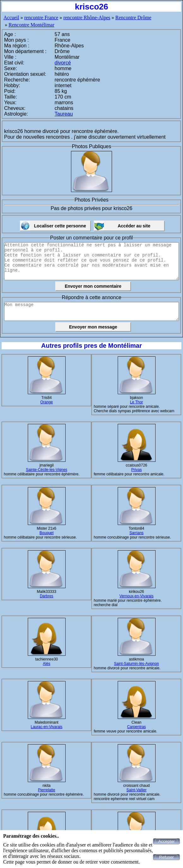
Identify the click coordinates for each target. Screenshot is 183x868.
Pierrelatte (47, 790)
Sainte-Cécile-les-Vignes (47, 470)
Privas (136, 470)
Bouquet (47, 533)
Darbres (47, 596)
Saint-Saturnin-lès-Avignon (136, 664)
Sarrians (136, 533)
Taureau (64, 114)
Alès (47, 664)
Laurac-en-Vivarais (47, 727)
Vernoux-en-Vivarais (137, 596)
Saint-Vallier (137, 790)
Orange (46, 402)
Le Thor (136, 402)
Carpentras (136, 727)
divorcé (63, 63)
